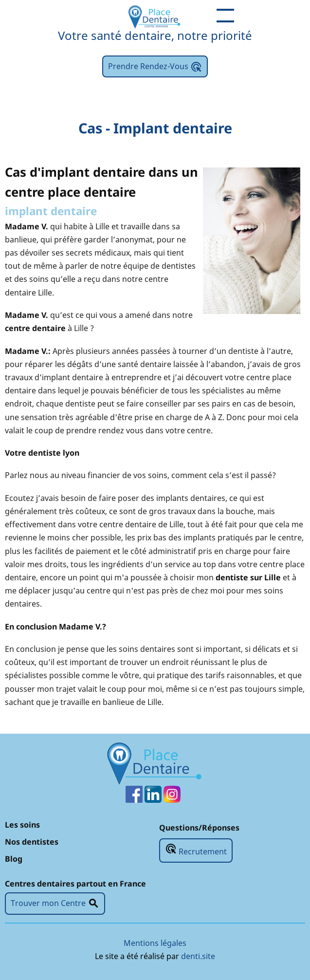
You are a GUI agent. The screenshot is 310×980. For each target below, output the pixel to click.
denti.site (198, 956)
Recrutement (196, 850)
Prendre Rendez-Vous (155, 67)
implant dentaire (51, 211)
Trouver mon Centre (55, 904)
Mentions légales (155, 943)
